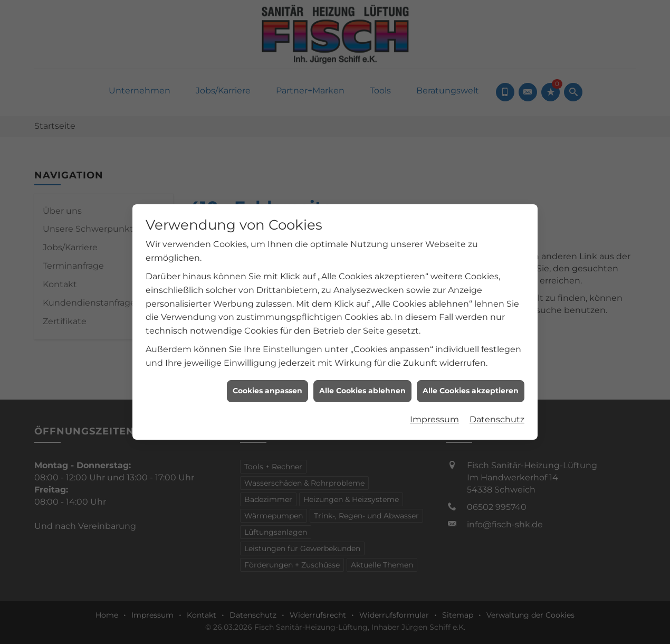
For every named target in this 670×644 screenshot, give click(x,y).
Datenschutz (497, 416)
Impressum (434, 416)
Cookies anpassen (267, 387)
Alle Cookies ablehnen (362, 387)
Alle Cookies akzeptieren (471, 387)
